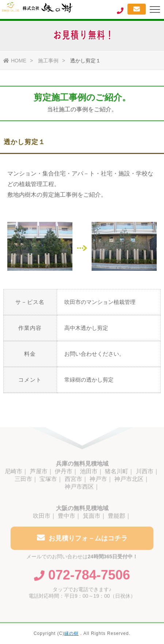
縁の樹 (71, 633)
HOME (15, 61)
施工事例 (48, 61)
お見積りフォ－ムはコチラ (82, 539)
